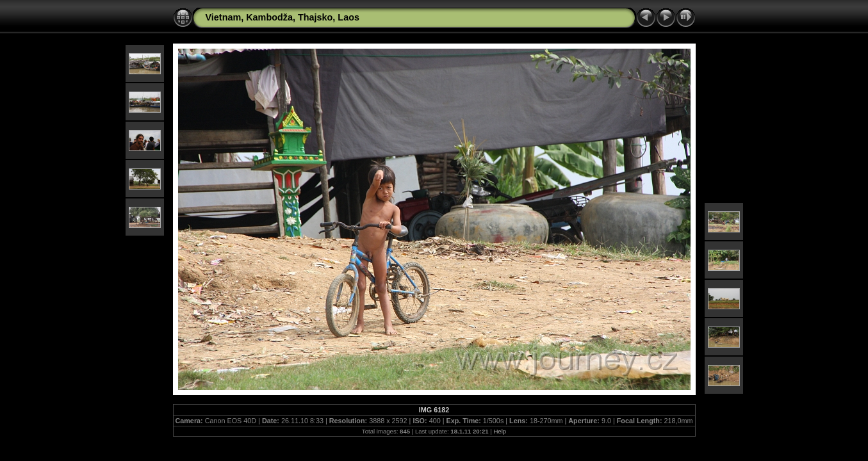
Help (500, 431)
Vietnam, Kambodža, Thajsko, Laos (283, 17)
